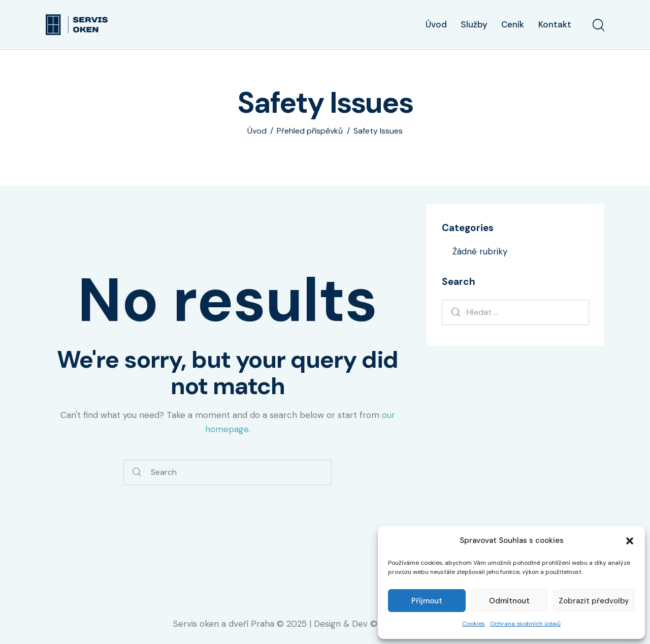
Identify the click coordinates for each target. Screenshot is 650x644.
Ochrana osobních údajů (525, 624)
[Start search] (598, 26)
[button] (630, 541)
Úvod (257, 131)
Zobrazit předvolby (594, 601)
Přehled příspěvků (310, 131)
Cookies (474, 624)
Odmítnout (509, 601)
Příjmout (427, 601)
